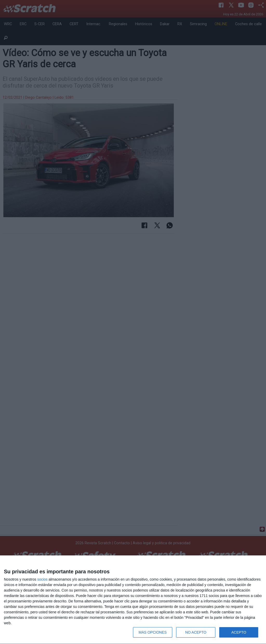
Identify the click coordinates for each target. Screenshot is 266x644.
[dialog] (133, 600)
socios (42, 579)
